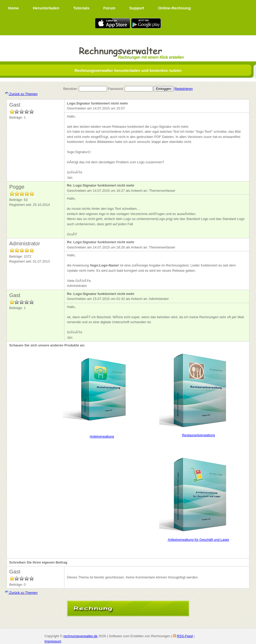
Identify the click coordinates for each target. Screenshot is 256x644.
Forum (109, 8)
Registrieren (183, 89)
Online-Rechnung (174, 8)
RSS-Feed (185, 636)
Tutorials (81, 8)
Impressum (53, 641)
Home (14, 8)
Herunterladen (46, 8)
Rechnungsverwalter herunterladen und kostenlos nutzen (128, 70)
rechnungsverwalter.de (81, 636)
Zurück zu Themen (21, 94)
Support (137, 8)
